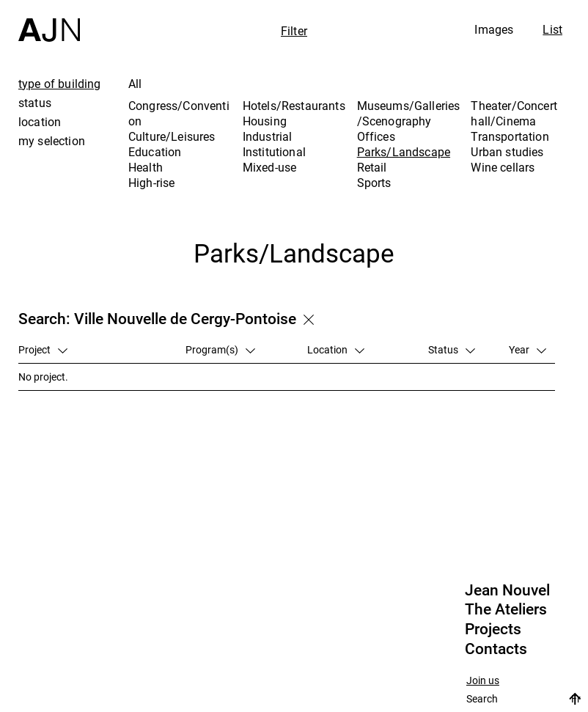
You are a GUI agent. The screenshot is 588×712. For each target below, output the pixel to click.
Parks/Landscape (404, 152)
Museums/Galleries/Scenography (409, 113)
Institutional (274, 152)
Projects (493, 629)
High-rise (151, 183)
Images (494, 29)
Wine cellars (503, 167)
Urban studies (507, 152)
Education (155, 152)
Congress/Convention (179, 113)
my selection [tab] (52, 141)
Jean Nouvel (507, 590)
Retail (372, 167)
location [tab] (40, 122)
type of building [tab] (60, 84)
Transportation (510, 136)
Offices (376, 136)
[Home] (49, 21)
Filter (294, 31)
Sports (374, 183)
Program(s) (220, 349)
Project (43, 349)
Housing (265, 121)
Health (146, 167)
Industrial (268, 136)
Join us (483, 681)
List (552, 29)
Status (452, 349)
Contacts (496, 649)
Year (528, 349)
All (135, 84)
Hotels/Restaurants (294, 106)
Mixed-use (269, 167)
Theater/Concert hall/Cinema (514, 113)
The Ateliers (506, 609)
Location (336, 349)
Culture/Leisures (172, 136)
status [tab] (35, 103)
